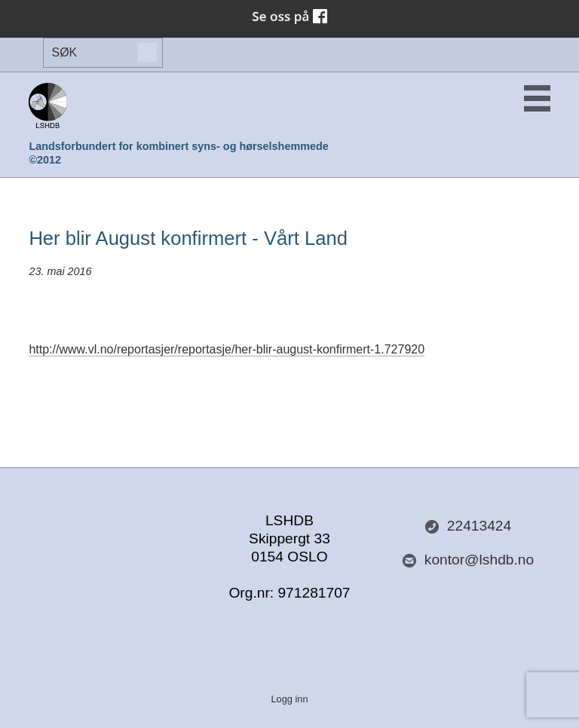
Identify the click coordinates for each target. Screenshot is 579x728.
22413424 (468, 526)
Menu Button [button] (537, 98)
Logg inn (289, 699)
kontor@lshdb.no (468, 560)
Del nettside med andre (111, 527)
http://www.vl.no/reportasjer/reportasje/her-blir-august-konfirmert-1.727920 (227, 349)
